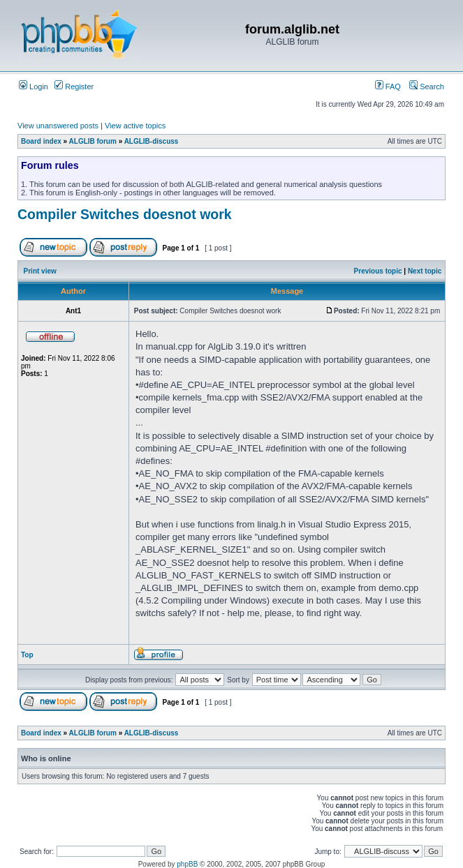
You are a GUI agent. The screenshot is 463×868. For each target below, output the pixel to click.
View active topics (135, 126)
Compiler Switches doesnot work (125, 214)
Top (27, 655)
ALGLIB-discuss (152, 141)
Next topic (425, 271)
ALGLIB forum (93, 141)
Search (427, 87)
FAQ (388, 87)
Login (34, 87)
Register (74, 87)
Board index (41, 141)
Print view (40, 271)
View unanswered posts (58, 126)
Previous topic (378, 271)
